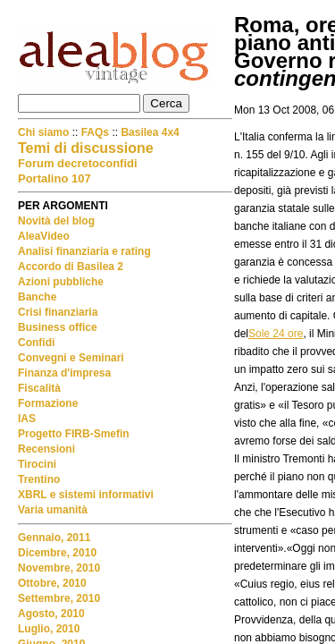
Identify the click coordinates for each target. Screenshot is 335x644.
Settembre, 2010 (59, 598)
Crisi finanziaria (58, 312)
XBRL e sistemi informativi (86, 495)
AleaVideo (44, 236)
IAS (27, 419)
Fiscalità (39, 388)
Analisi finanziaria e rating (84, 251)
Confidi (36, 343)
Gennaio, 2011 (54, 538)
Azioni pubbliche (61, 282)
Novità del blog (56, 221)
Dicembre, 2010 (57, 553)
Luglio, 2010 (49, 629)
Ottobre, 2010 (52, 583)
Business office (58, 327)
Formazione (48, 403)
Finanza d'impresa (64, 373)
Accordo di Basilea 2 (71, 267)
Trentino (39, 479)
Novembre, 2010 (59, 568)
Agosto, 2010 (51, 614)
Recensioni (46, 449)
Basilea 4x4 (150, 132)
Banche (37, 297)
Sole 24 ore (276, 334)
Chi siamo (45, 132)
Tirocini (37, 464)
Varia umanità (53, 510)
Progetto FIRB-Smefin (74, 434)
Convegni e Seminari (71, 358)
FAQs (95, 132)
